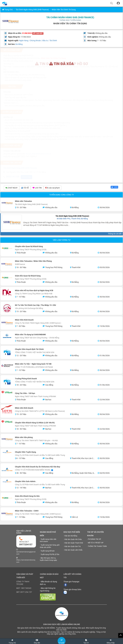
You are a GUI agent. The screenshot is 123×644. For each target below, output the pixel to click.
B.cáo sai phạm (53, 188)
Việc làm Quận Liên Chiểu (73, 550)
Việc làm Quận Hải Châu (73, 540)
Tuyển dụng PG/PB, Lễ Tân (50, 555)
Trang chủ (7, 10)
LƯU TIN (37, 188)
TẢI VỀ (25, 188)
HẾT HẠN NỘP (38, 33)
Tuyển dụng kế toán (48, 551)
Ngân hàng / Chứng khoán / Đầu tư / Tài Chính (38, 41)
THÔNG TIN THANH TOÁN (97, 547)
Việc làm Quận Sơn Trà (72, 547)
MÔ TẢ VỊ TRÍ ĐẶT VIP (96, 543)
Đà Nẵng (19, 44)
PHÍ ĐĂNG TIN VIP (95, 540)
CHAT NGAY (11, 188)
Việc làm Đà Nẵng (71, 536)
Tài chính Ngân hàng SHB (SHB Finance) (32, 10)
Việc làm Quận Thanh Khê (74, 543)
